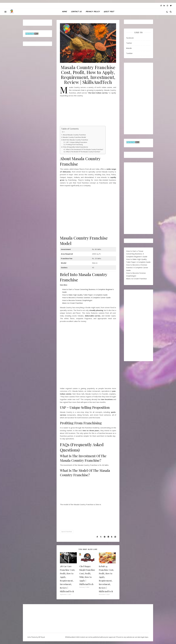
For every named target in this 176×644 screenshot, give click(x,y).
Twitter (129, 43)
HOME (64, 12)
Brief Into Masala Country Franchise (75, 140)
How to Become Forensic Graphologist (77, 300)
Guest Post (109, 12)
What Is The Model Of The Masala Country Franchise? (83, 152)
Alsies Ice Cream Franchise (72, 303)
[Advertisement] (88, 112)
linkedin (129, 48)
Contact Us (76, 12)
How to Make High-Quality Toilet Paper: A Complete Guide (85, 295)
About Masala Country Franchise (74, 135)
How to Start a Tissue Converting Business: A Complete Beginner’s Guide (137, 254)
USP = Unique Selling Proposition (77, 142)
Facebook (130, 38)
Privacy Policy (93, 12)
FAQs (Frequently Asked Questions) (75, 147)
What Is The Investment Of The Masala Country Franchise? (85, 149)
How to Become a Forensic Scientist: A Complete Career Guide (86, 297)
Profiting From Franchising (74, 145)
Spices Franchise (67, 532)
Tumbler (129, 53)
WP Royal (41, 637)
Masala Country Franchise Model (74, 137)
